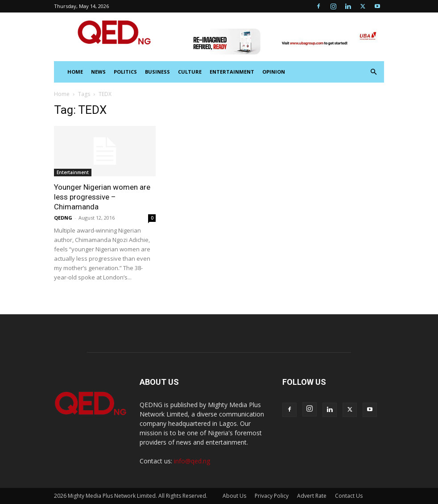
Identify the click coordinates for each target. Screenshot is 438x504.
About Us (234, 496)
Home (62, 94)
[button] (373, 72)
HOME (75, 72)
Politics (125, 72)
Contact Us (349, 496)
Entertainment (232, 72)
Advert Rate (312, 496)
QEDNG (63, 218)
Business (157, 72)
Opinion (274, 72)
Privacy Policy (272, 496)
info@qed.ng (192, 461)
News (98, 72)
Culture (190, 72)
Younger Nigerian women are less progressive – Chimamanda (102, 197)
